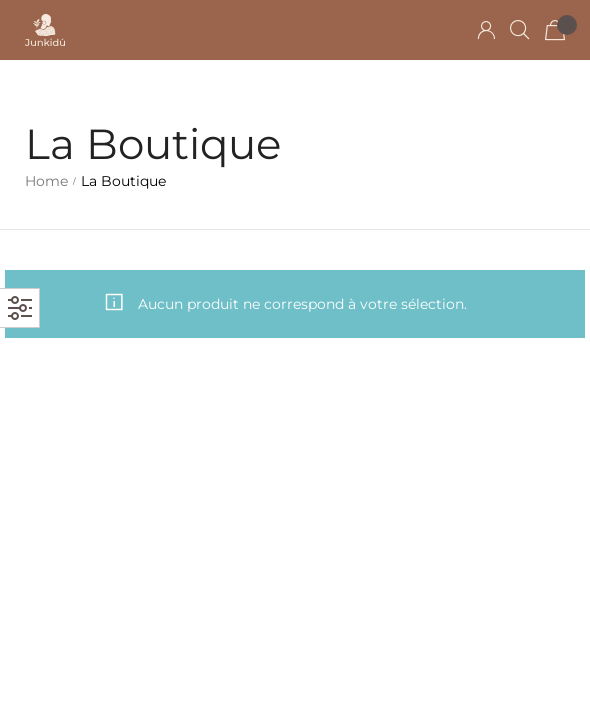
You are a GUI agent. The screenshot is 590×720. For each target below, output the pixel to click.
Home (46, 181)
